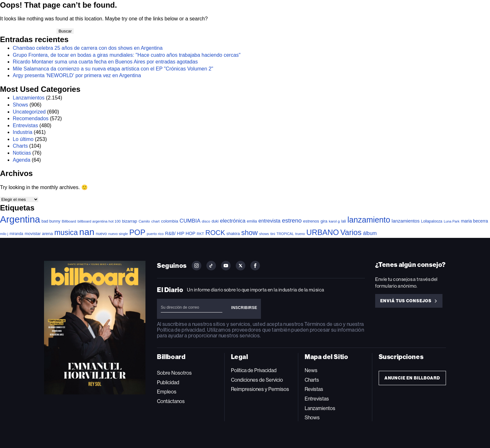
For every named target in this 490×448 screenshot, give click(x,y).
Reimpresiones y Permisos (260, 389)
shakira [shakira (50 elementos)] (233, 234)
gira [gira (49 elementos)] (324, 221)
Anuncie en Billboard (412, 378)
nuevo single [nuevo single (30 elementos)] (118, 234)
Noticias (22, 153)
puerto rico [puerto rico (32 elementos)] (155, 234)
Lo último (23, 139)
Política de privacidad (181, 330)
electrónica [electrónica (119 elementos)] (233, 221)
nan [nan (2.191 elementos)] (87, 232)
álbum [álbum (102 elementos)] (370, 233)
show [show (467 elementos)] (249, 233)
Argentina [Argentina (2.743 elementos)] (20, 219)
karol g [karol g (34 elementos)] (334, 221)
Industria (22, 132)
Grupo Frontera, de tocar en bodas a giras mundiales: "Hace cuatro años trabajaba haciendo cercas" (127, 55)
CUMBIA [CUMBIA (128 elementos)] (190, 221)
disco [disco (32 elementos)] (206, 221)
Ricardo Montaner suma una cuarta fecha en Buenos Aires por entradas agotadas (105, 62)
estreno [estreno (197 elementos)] (292, 220)
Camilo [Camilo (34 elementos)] (144, 221)
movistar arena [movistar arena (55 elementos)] (39, 234)
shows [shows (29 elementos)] (264, 234)
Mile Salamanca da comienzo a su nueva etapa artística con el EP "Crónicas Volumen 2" (113, 69)
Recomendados (31, 118)
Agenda (22, 160)
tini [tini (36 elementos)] (273, 234)
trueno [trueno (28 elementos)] (300, 234)
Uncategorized (29, 112)
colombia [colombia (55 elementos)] (170, 221)
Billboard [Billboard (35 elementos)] (69, 221)
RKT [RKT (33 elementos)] (200, 234)
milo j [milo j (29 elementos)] (4, 234)
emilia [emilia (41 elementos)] (252, 221)
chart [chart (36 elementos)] (155, 221)
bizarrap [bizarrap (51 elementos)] (130, 221)
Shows (20, 105)
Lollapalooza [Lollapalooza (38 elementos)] (432, 221)
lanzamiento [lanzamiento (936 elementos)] (369, 220)
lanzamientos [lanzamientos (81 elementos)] (406, 221)
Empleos (167, 392)
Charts (20, 146)
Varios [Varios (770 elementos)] (351, 232)
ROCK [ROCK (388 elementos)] (215, 233)
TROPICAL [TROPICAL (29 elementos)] (285, 234)
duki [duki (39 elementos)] (215, 221)
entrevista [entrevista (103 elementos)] (269, 221)
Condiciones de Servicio (257, 380)
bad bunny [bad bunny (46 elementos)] (51, 221)
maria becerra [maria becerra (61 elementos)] (475, 221)
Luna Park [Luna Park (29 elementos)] (452, 221)
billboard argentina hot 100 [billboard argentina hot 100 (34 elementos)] (99, 221)
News (311, 370)
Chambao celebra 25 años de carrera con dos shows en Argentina (88, 48)
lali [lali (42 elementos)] (343, 221)
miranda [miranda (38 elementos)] (16, 234)
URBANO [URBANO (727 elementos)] (323, 232)
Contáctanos (171, 401)
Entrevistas (25, 125)
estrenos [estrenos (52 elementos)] (311, 221)
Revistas (314, 389)
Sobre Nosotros (174, 373)
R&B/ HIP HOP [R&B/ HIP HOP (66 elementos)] (180, 233)
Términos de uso (323, 324)
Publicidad (168, 382)
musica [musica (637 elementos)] (66, 232)
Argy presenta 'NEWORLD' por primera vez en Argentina (77, 75)
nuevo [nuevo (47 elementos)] (101, 234)
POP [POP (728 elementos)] (137, 232)
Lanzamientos (29, 98)
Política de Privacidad (254, 370)
